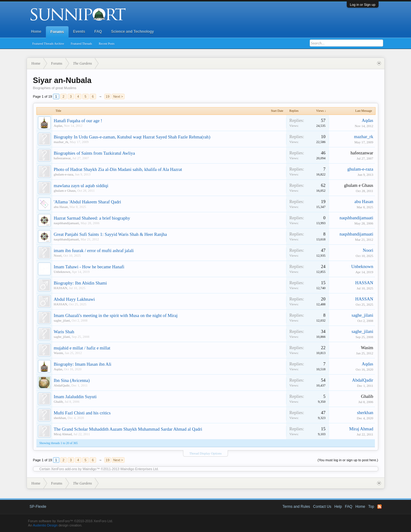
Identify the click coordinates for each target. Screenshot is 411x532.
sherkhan (60, 418)
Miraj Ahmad (63, 434)
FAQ (98, 32)
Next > (118, 96)
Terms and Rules (296, 507)
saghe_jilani (62, 320)
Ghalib (58, 402)
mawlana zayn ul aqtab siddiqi (81, 186)
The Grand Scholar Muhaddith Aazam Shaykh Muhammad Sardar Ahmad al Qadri (128, 429)
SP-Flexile (38, 507)
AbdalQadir (62, 385)
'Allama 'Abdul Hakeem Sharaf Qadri (88, 202)
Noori (58, 255)
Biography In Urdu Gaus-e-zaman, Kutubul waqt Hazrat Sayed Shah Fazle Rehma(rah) (132, 137)
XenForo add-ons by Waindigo (74, 469)
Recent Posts (107, 44)
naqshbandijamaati (66, 223)
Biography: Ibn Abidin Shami (80, 283)
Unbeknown (62, 272)
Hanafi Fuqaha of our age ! (78, 121)
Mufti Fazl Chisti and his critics (82, 413)
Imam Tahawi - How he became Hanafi (89, 267)
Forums (57, 32)
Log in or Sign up (362, 5)
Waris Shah (64, 332)
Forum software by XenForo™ (71, 521)
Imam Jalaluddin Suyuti (75, 397)
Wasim (58, 353)
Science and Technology (133, 32)
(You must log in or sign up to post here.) (348, 460)
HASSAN (61, 288)
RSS (379, 507)
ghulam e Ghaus (65, 191)
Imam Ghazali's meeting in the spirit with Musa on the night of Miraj (116, 315)
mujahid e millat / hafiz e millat (82, 348)
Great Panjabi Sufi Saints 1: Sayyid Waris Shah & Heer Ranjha (110, 234)
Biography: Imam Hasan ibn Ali (83, 364)
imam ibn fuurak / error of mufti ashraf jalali (94, 251)
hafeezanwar (62, 158)
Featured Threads (81, 44)
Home (36, 32)
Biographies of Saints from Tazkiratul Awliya (95, 153)
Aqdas (58, 126)
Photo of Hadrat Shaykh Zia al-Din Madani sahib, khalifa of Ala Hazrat (118, 169)
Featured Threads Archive (48, 44)
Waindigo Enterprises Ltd (139, 469)
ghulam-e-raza (64, 174)
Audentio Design (45, 525)
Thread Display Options (206, 453)
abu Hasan (61, 207)
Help (338, 507)
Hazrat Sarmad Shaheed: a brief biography (92, 218)
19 (107, 96)
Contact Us (322, 507)
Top (371, 507)
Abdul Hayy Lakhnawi (74, 299)
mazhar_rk (61, 142)
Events (79, 32)
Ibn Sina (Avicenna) (72, 380)
